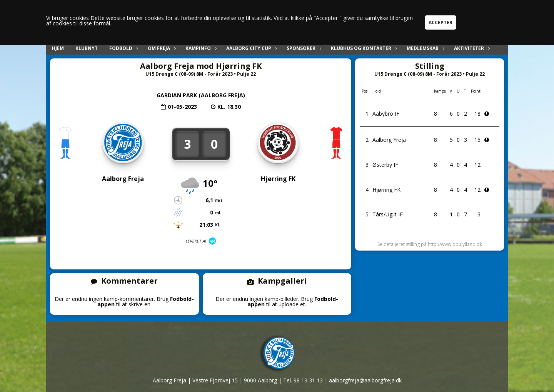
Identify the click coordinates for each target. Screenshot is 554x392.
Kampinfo (200, 48)
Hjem (58, 48)
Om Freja (161, 48)
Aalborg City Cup (251, 48)
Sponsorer (303, 48)
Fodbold (123, 48)
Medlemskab (425, 48)
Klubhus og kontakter (363, 48)
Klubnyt (87, 48)
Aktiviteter (471, 48)
